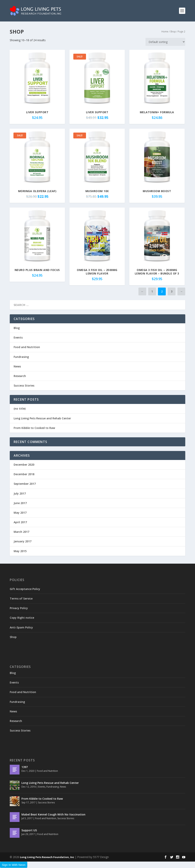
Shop (173, 32)
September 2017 (25, 484)
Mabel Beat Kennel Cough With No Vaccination (53, 814)
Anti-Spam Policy (21, 627)
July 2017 (20, 493)
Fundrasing (21, 357)
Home (165, 32)
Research (20, 376)
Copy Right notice (22, 618)
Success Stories (24, 385)
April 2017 (20, 522)
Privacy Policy (19, 608)
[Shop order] (165, 42)
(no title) (20, 409)
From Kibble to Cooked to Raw (34, 428)
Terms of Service (21, 598)
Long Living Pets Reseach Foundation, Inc (47, 857)
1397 (25, 767)
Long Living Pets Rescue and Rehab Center (42, 418)
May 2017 (20, 513)
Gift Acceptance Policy (25, 589)
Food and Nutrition (27, 347)
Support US (29, 830)
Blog (17, 328)
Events (18, 337)
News (17, 366)
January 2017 (23, 541)
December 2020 (24, 465)
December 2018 (24, 474)
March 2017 (21, 532)
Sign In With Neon (14, 865)
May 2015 (20, 551)
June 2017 (20, 503)
